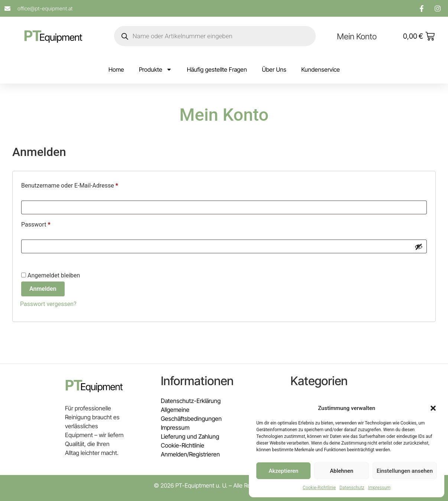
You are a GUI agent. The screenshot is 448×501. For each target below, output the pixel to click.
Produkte (155, 69)
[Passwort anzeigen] (419, 247)
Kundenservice (321, 69)
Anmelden (43, 289)
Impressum (379, 488)
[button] (433, 408)
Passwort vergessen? (48, 304)
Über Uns (274, 69)
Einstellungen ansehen (405, 471)
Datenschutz (352, 488)
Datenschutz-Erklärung (191, 401)
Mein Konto (357, 36)
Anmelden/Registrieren (190, 454)
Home (116, 69)
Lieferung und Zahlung (190, 436)
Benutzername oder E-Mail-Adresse (85, 184)
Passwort (51, 223)
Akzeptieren (283, 471)
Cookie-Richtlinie (319, 488)
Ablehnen (342, 471)
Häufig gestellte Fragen (217, 69)
